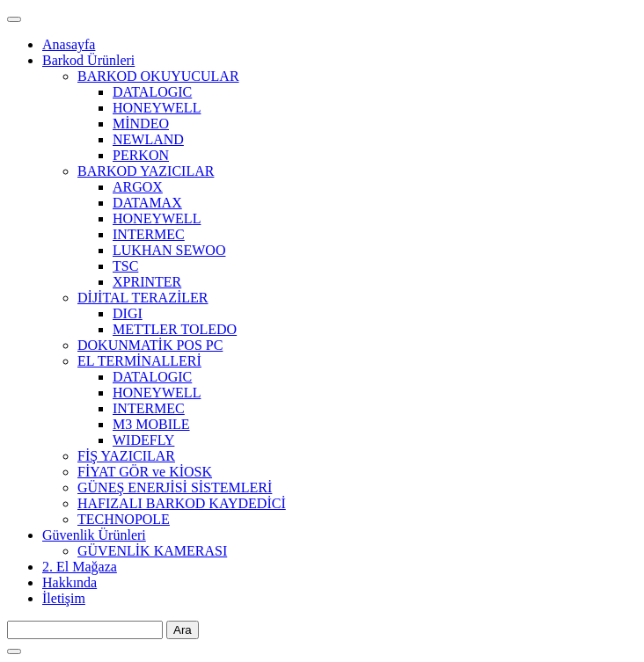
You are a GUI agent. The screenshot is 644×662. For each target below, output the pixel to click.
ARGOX (138, 187)
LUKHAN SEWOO (169, 250)
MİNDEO (141, 124)
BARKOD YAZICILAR (146, 171)
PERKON (141, 155)
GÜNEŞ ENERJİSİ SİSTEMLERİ (175, 487)
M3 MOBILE (151, 424)
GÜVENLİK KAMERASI (152, 551)
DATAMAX (147, 203)
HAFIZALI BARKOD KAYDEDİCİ (182, 503)
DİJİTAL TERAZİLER (143, 298)
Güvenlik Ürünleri (94, 535)
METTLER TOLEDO (175, 329)
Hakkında (70, 582)
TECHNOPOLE (124, 519)
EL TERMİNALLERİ (139, 361)
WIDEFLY (143, 440)
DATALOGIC (152, 92)
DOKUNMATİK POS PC (150, 345)
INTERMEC (149, 234)
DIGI (128, 313)
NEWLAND (148, 139)
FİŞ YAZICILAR (126, 456)
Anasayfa (69, 44)
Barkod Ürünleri (88, 60)
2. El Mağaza (80, 567)
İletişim (64, 598)
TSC (125, 266)
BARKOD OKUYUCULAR (158, 76)
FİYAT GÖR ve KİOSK (145, 472)
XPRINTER (147, 282)
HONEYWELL (157, 108)
